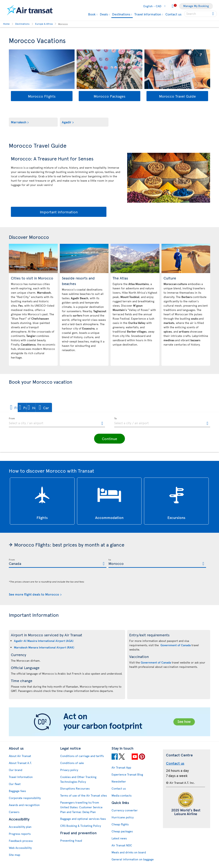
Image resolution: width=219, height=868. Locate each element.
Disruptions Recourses (75, 788)
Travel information (148, 14)
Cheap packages (122, 831)
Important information (59, 212)
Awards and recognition (24, 805)
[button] (23, 407)
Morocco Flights (42, 96)
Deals (104, 14)
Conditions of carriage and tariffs (82, 756)
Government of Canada (176, 645)
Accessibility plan (20, 827)
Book (92, 14)
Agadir (67, 122)
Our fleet (15, 784)
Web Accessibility (20, 848)
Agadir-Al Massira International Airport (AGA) (44, 641)
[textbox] (57, 422)
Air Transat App (121, 767)
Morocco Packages (109, 96)
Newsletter (119, 781)
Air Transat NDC (122, 845)
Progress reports (20, 834)
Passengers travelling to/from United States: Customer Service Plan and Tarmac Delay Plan (81, 807)
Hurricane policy (123, 817)
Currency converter (125, 810)
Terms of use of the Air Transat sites (84, 795)
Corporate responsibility (25, 798)
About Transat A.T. (20, 763)
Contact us (173, 14)
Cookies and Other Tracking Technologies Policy (78, 779)
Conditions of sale (72, 763)
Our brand (16, 770)
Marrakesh (19, 122)
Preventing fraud (71, 841)
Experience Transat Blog (127, 774)
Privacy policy (69, 770)
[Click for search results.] (213, 14)
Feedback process (21, 841)
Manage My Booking (196, 6)
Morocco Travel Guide (177, 96)
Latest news (119, 838)
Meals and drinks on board (129, 852)
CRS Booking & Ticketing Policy (81, 826)
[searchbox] (201, 14)
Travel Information (21, 777)
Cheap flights (120, 824)
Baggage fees (17, 791)
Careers (14, 812)
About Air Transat (20, 756)
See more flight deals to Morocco (34, 594)
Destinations (121, 14)
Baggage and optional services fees (83, 819)
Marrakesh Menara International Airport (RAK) (44, 647)
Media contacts (122, 795)
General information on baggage (133, 859)
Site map (14, 855)
